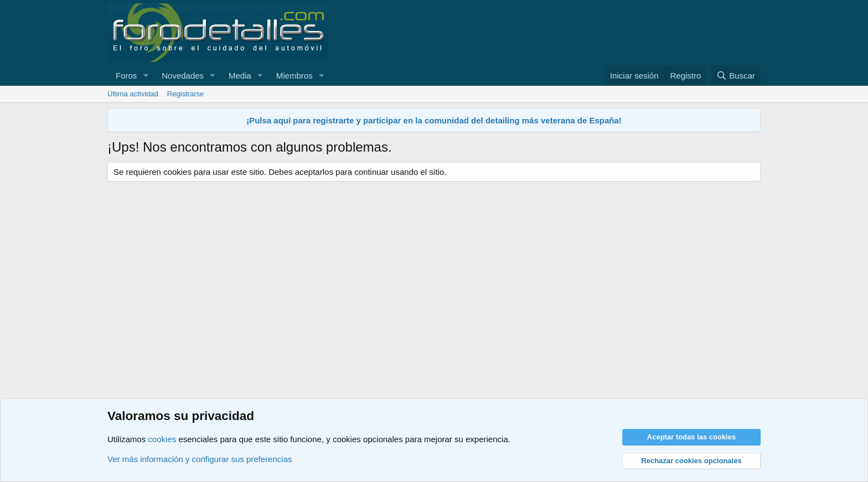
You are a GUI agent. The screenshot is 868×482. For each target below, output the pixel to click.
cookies (162, 439)
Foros (126, 76)
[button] (146, 76)
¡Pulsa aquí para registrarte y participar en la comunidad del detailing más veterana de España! (434, 120)
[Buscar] (736, 76)
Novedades (183, 76)
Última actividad (133, 94)
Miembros (294, 76)
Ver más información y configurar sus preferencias (200, 459)
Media (240, 76)
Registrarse (185, 94)
